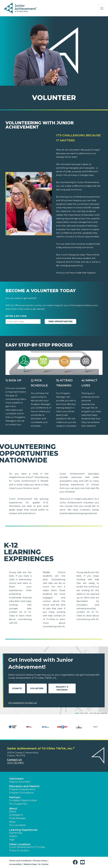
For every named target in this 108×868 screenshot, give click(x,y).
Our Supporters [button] (18, 804)
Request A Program (62, 688)
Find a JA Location (19, 850)
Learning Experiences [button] (23, 830)
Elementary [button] (16, 833)
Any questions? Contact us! (23, 703)
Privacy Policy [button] (40, 861)
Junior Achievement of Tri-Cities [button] (27, 847)
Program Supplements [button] (22, 789)
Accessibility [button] (15, 864)
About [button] (13, 809)
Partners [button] (15, 797)
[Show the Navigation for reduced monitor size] (102, 8)
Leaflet (76, 713)
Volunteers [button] (16, 779)
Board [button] (13, 812)
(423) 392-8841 (15, 763)
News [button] (12, 822)
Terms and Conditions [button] (20, 861)
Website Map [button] (30, 864)
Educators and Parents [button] (24, 786)
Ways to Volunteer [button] (20, 782)
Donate (17, 688)
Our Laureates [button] (17, 825)
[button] (76, 862)
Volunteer (37, 688)
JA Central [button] (43, 864)
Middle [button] (13, 836)
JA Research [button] (16, 815)
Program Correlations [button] (21, 793)
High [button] (12, 840)
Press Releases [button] (17, 818)
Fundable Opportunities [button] (23, 800)
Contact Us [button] (14, 760)
